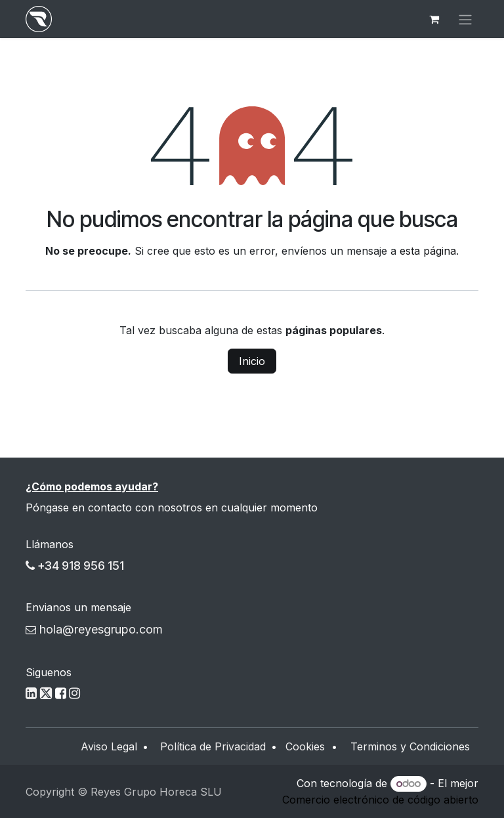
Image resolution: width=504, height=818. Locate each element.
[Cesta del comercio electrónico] (434, 19)
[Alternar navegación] (465, 19)
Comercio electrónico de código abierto (380, 800)
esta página (428, 251)
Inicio (252, 361)
